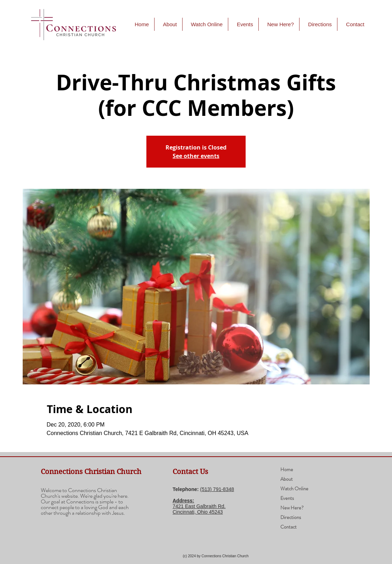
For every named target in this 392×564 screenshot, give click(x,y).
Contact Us (190, 472)
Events (287, 498)
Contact (289, 527)
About (287, 479)
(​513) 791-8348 (217, 489)
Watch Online (294, 489)
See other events (196, 156)
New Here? (292, 508)
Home (287, 469)
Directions (291, 517)
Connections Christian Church (91, 472)
